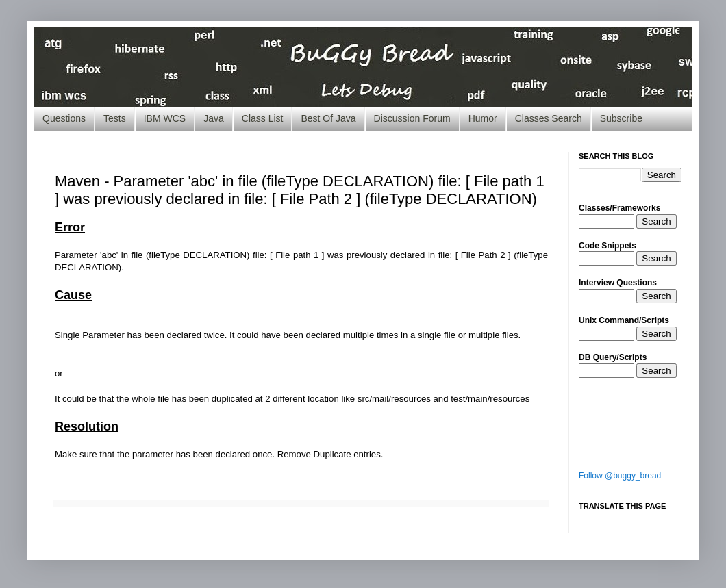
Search (656, 221)
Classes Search (549, 118)
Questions (64, 118)
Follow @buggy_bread (620, 476)
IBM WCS (165, 118)
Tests (115, 118)
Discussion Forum (412, 118)
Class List (263, 118)
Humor (483, 118)
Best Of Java (328, 118)
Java (214, 118)
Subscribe (621, 118)
